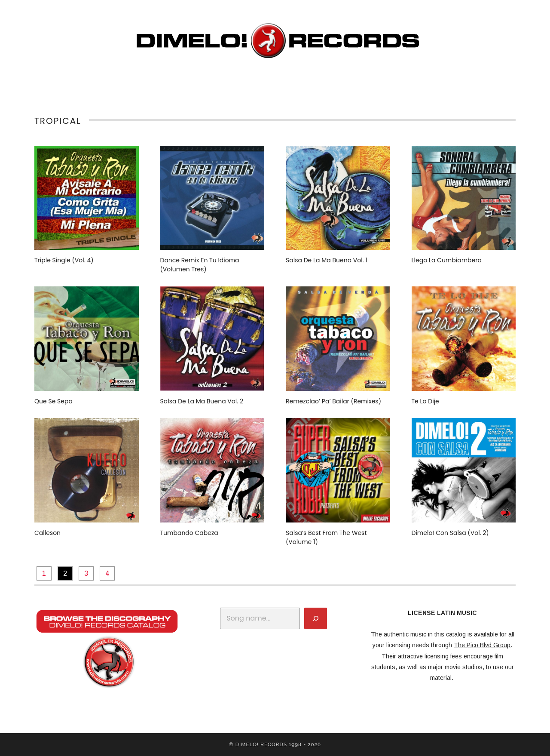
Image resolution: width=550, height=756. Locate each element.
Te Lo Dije (425, 401)
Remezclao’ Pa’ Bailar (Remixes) (333, 401)
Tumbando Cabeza (189, 533)
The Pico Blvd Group (482, 645)
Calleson (47, 533)
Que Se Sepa (53, 401)
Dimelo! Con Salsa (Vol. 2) (450, 533)
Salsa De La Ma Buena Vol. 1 (327, 260)
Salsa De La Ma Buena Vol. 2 (202, 401)
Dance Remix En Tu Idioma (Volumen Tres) (200, 265)
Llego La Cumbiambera (447, 260)
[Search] (316, 618)
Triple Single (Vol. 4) (64, 260)
